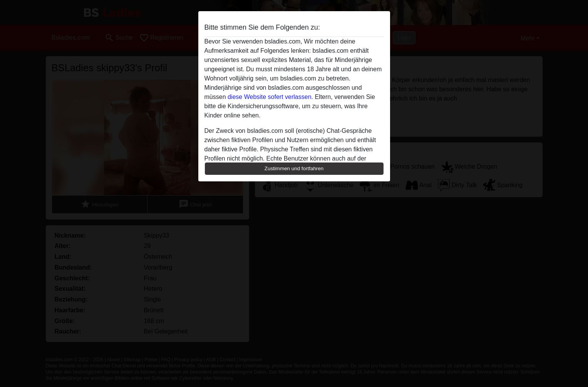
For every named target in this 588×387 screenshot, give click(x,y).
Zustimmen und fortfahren (294, 168)
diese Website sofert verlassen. (270, 97)
